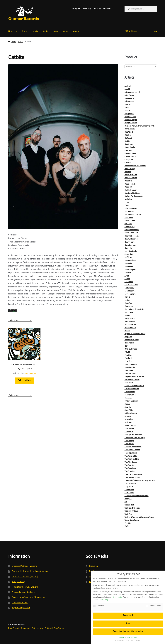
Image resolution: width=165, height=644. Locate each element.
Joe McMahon (130, 261)
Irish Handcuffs (131, 251)
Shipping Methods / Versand (25, 566)
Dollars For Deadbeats (133, 196)
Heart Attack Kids (131, 239)
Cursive (127, 163)
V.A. (126, 502)
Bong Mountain (131, 123)
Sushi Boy (128, 423)
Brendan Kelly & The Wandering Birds (140, 126)
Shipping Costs (30, 371)
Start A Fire (129, 410)
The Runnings (130, 468)
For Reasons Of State (133, 215)
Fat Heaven (129, 212)
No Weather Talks (132, 340)
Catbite (127, 141)
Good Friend (130, 227)
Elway (127, 205)
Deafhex (128, 172)
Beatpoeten (129, 114)
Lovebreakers (130, 294)
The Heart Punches (132, 450)
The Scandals (130, 471)
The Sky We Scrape (132, 478)
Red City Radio (130, 374)
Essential (98, 603)
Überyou (128, 499)
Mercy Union (130, 319)
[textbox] (141, 67)
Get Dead (128, 224)
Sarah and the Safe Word (134, 386)
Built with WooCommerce (56, 628)
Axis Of (127, 111)
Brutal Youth (130, 129)
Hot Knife (128, 248)
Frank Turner (130, 221)
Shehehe (128, 398)
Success (128, 416)
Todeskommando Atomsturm (137, 496)
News (55, 32)
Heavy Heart (129, 242)
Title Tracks (129, 493)
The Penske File (131, 456)
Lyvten (127, 300)
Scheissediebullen (132, 389)
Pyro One (128, 361)
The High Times (131, 453)
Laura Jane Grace (131, 285)
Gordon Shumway (132, 230)
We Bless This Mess (132, 508)
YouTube (97, 9)
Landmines (129, 282)
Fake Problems (131, 209)
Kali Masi (128, 273)
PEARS (127, 352)
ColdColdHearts (131, 154)
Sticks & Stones (131, 413)
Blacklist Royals (131, 120)
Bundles (128, 135)
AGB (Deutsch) (18, 582)
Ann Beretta (129, 99)
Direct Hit (128, 187)
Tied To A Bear (130, 484)
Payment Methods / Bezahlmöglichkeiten (30, 571)
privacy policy (117, 594)
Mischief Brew (130, 322)
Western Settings (131, 511)
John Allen (129, 267)
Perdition (128, 355)
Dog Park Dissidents (132, 193)
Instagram (76, 9)
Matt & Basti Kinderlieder (134, 309)
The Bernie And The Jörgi (135, 438)
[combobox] (141, 66)
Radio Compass (131, 365)
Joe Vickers (129, 264)
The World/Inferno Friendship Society (140, 481)
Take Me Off (129, 429)
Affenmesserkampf (132, 92)
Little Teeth (129, 288)
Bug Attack (129, 132)
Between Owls (130, 117)
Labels (35, 32)
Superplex (129, 419)
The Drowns (129, 444)
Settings (105, 597)
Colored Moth (130, 157)
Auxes (127, 108)
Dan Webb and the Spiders (135, 166)
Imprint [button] (138, 638)
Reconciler (129, 371)
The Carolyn (129, 441)
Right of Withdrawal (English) (25, 587)
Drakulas (128, 199)
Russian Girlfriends (132, 380)
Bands (21, 42)
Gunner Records (24, 13)
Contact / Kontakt (20, 603)
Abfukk (127, 89)
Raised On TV (130, 367)
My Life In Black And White (135, 334)
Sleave (127, 404)
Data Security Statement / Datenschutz (29, 598)
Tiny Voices (129, 487)
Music (11, 32)
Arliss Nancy (129, 102)
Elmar (127, 203)
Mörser (127, 331)
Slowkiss (128, 407)
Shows (66, 32)
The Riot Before (131, 462)
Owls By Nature (131, 349)
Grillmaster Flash (131, 233)
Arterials (128, 105)
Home (14, 42)
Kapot (127, 276)
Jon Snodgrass (130, 270)
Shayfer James (130, 395)
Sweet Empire (130, 426)
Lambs (127, 279)
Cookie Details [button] (120, 638)
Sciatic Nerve (130, 392)
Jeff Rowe (128, 257)
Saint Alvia (129, 383)
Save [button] (128, 621)
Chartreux (129, 144)
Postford (128, 358)
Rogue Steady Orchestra (134, 377)
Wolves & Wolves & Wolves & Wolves (139, 517)
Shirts (24, 32)
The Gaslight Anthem (133, 447)
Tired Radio (129, 490)
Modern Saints (130, 328)
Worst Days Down (132, 520)
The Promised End (132, 459)
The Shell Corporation (133, 475)
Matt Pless (129, 313)
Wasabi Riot (129, 505)
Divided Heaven (131, 190)
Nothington (129, 343)
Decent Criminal (131, 178)
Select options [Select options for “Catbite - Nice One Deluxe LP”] (24, 378)
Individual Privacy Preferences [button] (128, 634)
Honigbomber (130, 245)
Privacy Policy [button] (130, 638)
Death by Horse (131, 175)
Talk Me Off (129, 432)
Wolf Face (128, 514)
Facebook (107, 9)
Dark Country (130, 169)
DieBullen (128, 181)
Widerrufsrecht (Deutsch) (23, 592)
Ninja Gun (128, 337)
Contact (77, 32)
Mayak (127, 316)
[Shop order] (20, 317)
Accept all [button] (128, 613)
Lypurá (127, 297)
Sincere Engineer (131, 401)
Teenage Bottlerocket (133, 435)
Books (45, 32)
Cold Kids (128, 151)
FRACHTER (129, 218)
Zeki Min (128, 523)
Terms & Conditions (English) (25, 577)
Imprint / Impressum (21, 608)
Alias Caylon (129, 95)
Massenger (129, 306)
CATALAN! (128, 138)
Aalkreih (128, 86)
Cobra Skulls (130, 147)
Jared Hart (129, 254)
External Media (153, 603)
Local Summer (130, 291)
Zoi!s (126, 526)
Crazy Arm (129, 160)
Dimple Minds (130, 184)
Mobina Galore (130, 325)
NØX (126, 346)
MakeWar (128, 303)
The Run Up (129, 465)
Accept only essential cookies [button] (128, 629)
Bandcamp (87, 9)
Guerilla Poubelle (132, 236)
